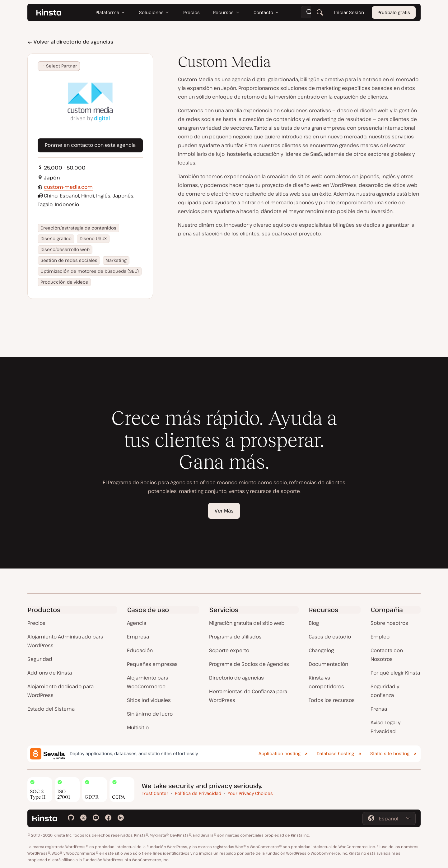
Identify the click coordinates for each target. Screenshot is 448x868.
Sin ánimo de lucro (150, 714)
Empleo (380, 637)
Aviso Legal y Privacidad (385, 727)
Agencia (137, 623)
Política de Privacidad (198, 793)
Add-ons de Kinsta (50, 673)
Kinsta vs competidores (326, 682)
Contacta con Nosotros (387, 655)
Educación (140, 650)
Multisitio (138, 727)
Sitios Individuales (149, 700)
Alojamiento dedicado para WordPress (61, 691)
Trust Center (155, 793)
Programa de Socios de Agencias (249, 664)
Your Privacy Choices (250, 793)
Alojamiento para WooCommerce (148, 682)
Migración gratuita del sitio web (247, 623)
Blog (314, 623)
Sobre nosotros (389, 623)
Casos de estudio (330, 637)
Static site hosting (390, 753)
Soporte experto (229, 650)
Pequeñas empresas (152, 664)
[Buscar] (320, 12)
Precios (36, 623)
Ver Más (224, 511)
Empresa (138, 637)
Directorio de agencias (236, 678)
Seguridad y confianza (385, 691)
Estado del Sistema (51, 709)
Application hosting (280, 753)
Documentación (328, 664)
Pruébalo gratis (394, 12)
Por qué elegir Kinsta (395, 673)
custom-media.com (68, 187)
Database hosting (335, 753)
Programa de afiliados (235, 637)
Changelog (321, 650)
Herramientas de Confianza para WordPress (248, 696)
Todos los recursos (332, 700)
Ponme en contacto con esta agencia (90, 145)
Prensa (379, 709)
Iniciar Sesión (349, 12)
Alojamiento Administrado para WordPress (65, 641)
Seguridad (40, 659)
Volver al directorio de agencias (70, 42)
